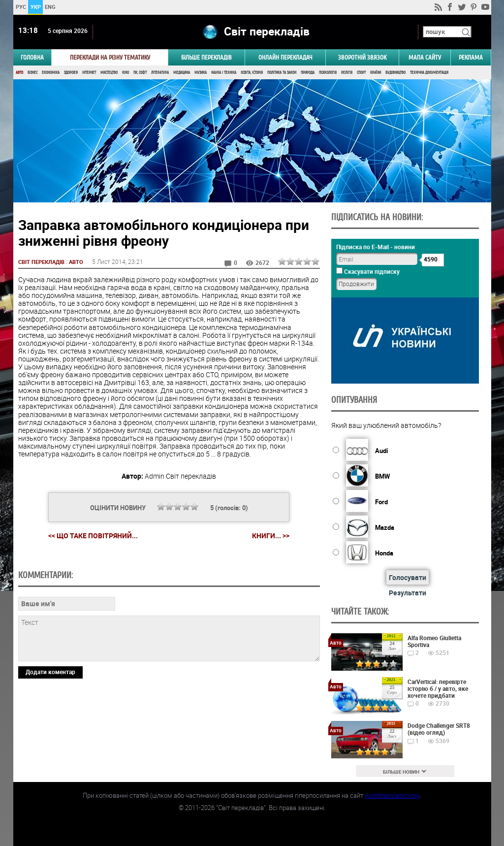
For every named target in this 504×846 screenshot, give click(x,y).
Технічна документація (429, 73)
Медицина (182, 73)
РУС (20, 7)
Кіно (126, 73)
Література (160, 73)
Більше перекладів (206, 57)
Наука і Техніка (224, 73)
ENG (50, 7)
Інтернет (89, 73)
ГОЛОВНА (32, 57)
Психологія (328, 73)
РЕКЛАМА (471, 57)
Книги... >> (271, 536)
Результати (408, 593)
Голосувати (408, 577)
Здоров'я (71, 73)
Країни (376, 73)
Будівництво (395, 73)
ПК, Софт (140, 73)
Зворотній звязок (362, 57)
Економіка (51, 73)
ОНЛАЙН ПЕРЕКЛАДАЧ (285, 57)
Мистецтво (109, 73)
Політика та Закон (282, 73)
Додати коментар (50, 739)
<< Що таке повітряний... (93, 536)
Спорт (361, 73)
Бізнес (32, 73)
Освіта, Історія (252, 73)
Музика (201, 73)
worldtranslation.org (392, 795)
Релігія (347, 73)
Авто (19, 73)
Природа (308, 73)
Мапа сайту (425, 57)
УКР (35, 7)
